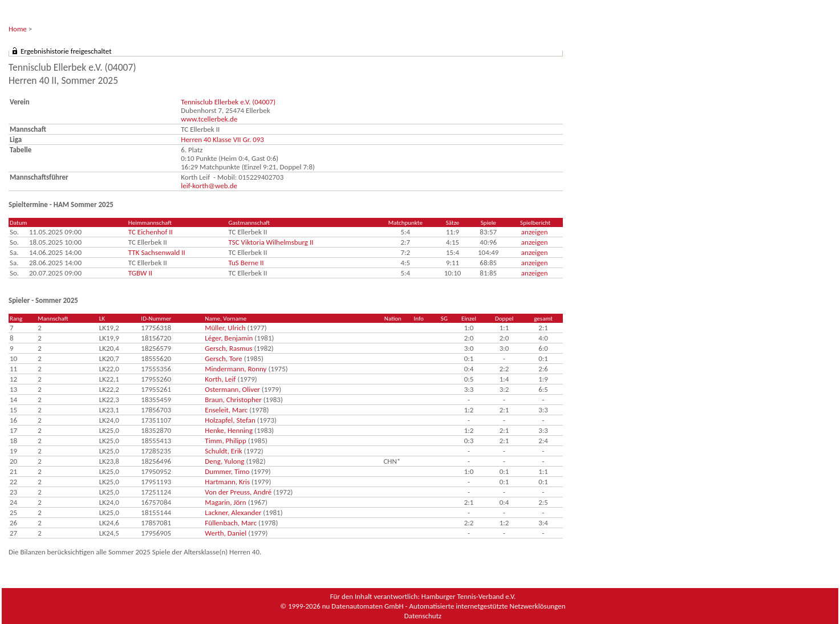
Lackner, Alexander (233, 512)
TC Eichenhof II (151, 232)
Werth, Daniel (226, 533)
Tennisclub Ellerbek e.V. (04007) (228, 102)
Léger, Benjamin (229, 338)
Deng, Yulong (224, 461)
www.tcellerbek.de (209, 119)
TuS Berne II (246, 263)
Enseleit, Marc (226, 410)
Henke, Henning (229, 430)
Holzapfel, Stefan (230, 420)
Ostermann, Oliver (232, 389)
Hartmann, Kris (227, 482)
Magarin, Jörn (225, 502)
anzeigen (535, 232)
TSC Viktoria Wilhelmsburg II (271, 242)
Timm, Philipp (225, 441)
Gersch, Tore (223, 358)
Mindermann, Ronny (236, 369)
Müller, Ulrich (225, 328)
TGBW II (140, 273)
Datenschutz (423, 616)
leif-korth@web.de (209, 186)
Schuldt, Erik (223, 451)
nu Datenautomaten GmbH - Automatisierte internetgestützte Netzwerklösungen (444, 606)
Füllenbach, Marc (231, 523)
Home (18, 29)
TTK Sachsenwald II (157, 252)
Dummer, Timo (227, 471)
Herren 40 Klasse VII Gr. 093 (222, 139)
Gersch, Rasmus (228, 348)
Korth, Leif (220, 379)
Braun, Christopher (233, 400)
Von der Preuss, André (238, 492)
